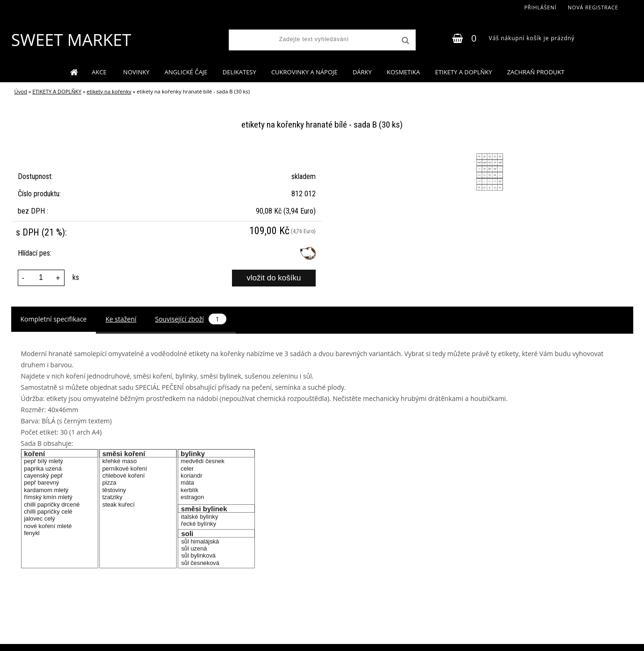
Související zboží (191, 319)
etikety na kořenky (109, 91)
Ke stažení (121, 319)
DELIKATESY (239, 72)
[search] (405, 41)
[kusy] (41, 278)
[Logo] (71, 40)
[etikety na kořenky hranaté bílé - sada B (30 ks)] (488, 155)
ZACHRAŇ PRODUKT (536, 72)
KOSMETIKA (403, 72)
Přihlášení (540, 7)
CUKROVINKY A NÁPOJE (304, 72)
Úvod (21, 91)
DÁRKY (362, 72)
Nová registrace (593, 7)
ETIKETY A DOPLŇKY (463, 72)
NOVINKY (136, 72)
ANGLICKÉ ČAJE (186, 72)
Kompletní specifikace (54, 319)
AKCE (100, 72)
